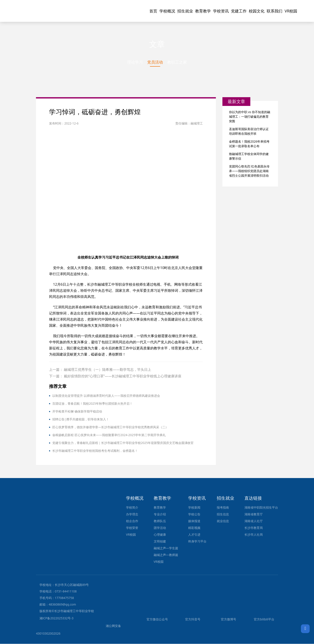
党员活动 (155, 62)
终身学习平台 (197, 541)
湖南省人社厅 (254, 521)
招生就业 (185, 11)
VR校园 (291, 11)
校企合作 (132, 521)
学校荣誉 (132, 528)
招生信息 (223, 514)
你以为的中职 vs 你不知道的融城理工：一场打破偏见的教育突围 (250, 117)
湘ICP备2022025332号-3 (56, 618)
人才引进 (194, 535)
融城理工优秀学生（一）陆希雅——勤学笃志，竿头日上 (108, 370)
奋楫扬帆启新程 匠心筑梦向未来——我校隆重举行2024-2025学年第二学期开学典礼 (109, 435)
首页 (153, 11)
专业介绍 (160, 514)
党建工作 (239, 11)
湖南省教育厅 (254, 514)
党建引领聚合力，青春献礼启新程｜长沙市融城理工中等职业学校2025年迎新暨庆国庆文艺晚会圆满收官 (123, 443)
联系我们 (275, 11)
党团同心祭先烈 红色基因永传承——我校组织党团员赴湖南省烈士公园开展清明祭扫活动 (249, 171)
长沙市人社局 (254, 535)
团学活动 (160, 528)
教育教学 (203, 11)
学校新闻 (194, 508)
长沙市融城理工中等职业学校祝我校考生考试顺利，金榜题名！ (95, 451)
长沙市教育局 (254, 528)
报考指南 (223, 508)
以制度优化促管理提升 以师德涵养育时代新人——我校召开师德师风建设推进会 (106, 396)
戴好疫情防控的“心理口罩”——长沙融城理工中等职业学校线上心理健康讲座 (123, 376)
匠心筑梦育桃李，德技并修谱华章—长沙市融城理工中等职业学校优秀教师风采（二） (110, 427)
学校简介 (132, 508)
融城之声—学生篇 (166, 548)
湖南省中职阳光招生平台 (261, 508)
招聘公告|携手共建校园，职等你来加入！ (81, 419)
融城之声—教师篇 (166, 555)
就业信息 (223, 521)
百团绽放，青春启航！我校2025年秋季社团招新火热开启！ (92, 404)
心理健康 (160, 535)
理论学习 (135, 62)
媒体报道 (194, 521)
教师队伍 (160, 521)
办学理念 (132, 514)
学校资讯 (221, 11)
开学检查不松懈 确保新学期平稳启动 (77, 412)
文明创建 (160, 541)
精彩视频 (194, 528)
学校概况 (167, 11)
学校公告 (194, 514)
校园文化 (257, 11)
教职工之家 (177, 62)
